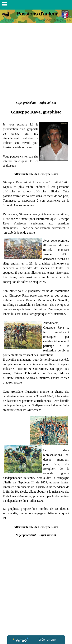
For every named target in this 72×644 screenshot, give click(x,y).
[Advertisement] (36, 63)
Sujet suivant (48, 103)
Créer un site (47, 639)
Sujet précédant (26, 103)
